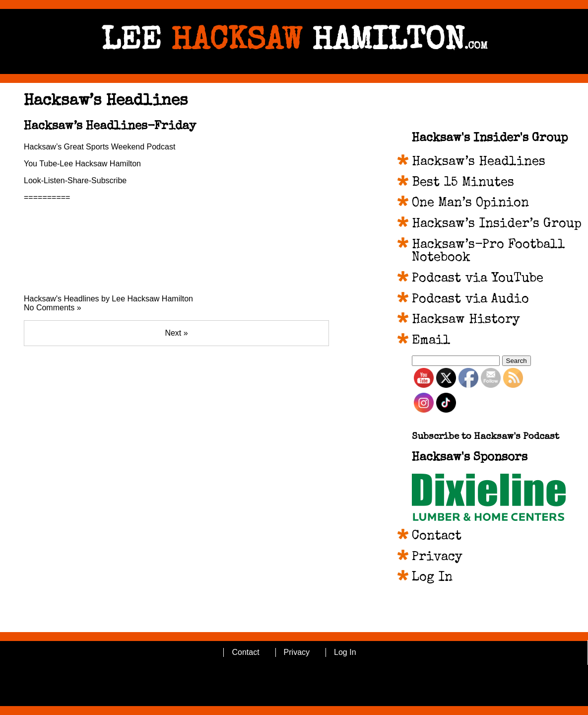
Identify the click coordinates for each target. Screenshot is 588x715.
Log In (432, 578)
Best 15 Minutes (463, 183)
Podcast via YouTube (478, 279)
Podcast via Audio (470, 300)
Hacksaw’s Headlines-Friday (110, 127)
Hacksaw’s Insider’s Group (497, 224)
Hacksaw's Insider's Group (490, 139)
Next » (176, 333)
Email (431, 341)
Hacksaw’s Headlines (479, 162)
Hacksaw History (466, 320)
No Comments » (53, 308)
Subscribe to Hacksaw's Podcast (486, 437)
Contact (437, 537)
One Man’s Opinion (470, 204)
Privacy (437, 558)
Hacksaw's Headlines (62, 299)
